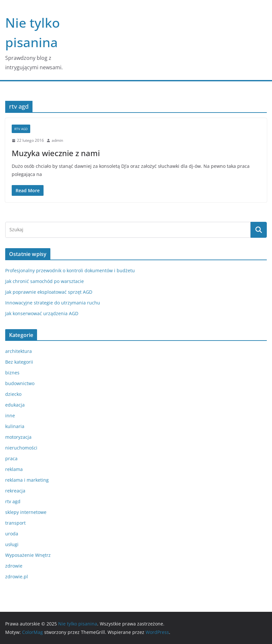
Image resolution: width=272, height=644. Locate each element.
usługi (12, 544)
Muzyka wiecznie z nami (56, 153)
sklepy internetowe (26, 512)
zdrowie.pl (17, 577)
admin (57, 140)
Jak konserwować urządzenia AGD (42, 313)
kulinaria (15, 426)
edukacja (15, 405)
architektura (19, 351)
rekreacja (15, 491)
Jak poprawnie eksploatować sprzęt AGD (49, 292)
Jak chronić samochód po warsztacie (45, 281)
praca (11, 458)
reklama (14, 469)
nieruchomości (21, 448)
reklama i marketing (27, 480)
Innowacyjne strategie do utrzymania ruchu (53, 303)
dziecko (13, 394)
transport (15, 523)
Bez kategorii (19, 362)
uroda (12, 534)
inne (10, 416)
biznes (12, 373)
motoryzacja (18, 437)
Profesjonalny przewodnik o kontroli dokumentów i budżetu (70, 270)
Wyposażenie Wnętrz (28, 555)
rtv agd (21, 129)
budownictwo (20, 383)
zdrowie (14, 566)
